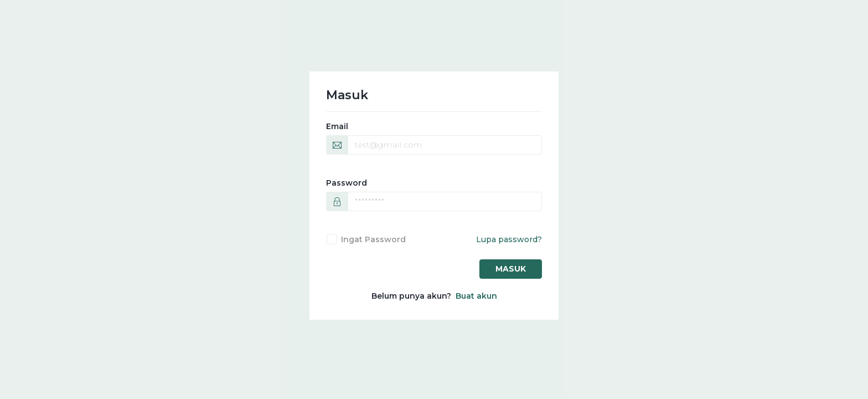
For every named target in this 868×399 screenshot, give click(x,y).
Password (347, 183)
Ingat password (373, 239)
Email (337, 126)
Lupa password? (509, 239)
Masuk (511, 269)
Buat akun (476, 296)
